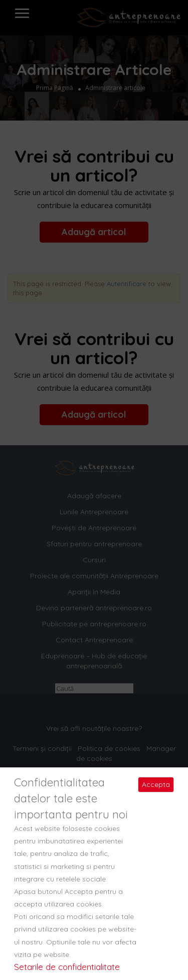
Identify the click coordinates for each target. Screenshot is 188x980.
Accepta (156, 784)
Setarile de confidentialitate (67, 967)
